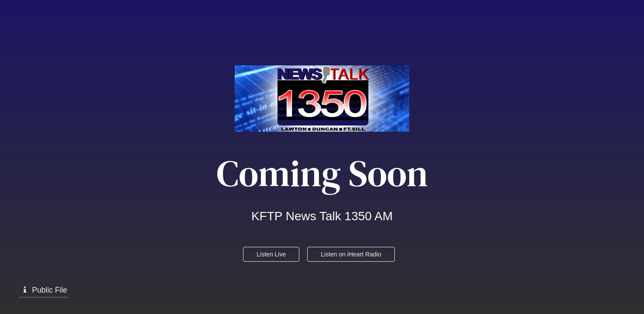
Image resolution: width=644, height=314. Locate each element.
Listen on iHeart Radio (351, 254)
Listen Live (271, 254)
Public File (44, 290)
